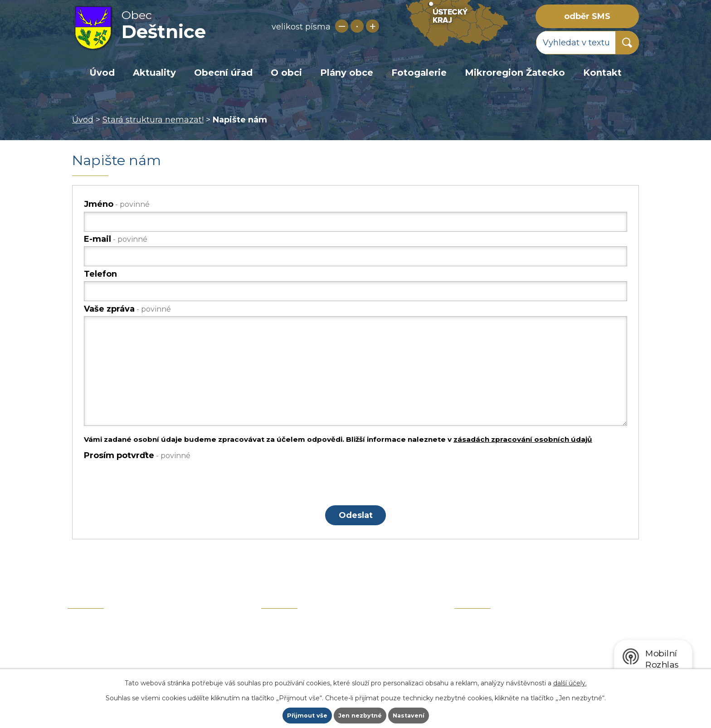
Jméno (117, 204)
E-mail (116, 239)
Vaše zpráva (127, 309)
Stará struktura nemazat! (153, 120)
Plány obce (347, 73)
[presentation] (153, 482)
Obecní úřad (223, 73)
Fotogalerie (419, 73)
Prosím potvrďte (137, 455)
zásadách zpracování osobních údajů (523, 439)
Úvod (102, 73)
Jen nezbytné (360, 715)
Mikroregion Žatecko (515, 73)
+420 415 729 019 (140, 658)
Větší (373, 26)
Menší (342, 26)
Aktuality (154, 73)
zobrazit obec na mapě (547, 641)
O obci (286, 73)
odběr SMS (587, 16)
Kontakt (602, 73)
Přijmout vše (304, 715)
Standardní (357, 26)
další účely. (570, 682)
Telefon (100, 274)
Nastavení (412, 715)
